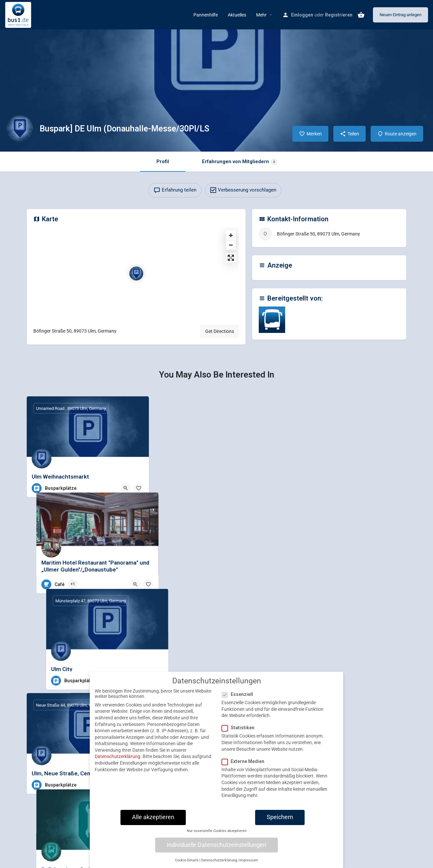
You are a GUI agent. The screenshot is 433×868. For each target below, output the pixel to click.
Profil (163, 162)
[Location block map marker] (136, 273)
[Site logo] (19, 14)
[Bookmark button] (139, 488)
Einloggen (302, 15)
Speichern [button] (280, 817)
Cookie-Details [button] (187, 860)
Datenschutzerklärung (117, 756)
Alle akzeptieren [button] (153, 817)
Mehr (261, 15)
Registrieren (339, 15)
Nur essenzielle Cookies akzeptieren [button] (217, 831)
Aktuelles (237, 15)
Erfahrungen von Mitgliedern (239, 162)
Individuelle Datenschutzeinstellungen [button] (216, 845)
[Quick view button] (126, 488)
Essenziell (239, 694)
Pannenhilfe (206, 15)
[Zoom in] (231, 235)
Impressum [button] (249, 860)
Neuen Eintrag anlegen (400, 15)
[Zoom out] (231, 245)
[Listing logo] (20, 128)
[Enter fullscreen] (231, 258)
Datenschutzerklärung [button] (219, 860)
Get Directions (220, 331)
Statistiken (240, 728)
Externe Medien (245, 761)
